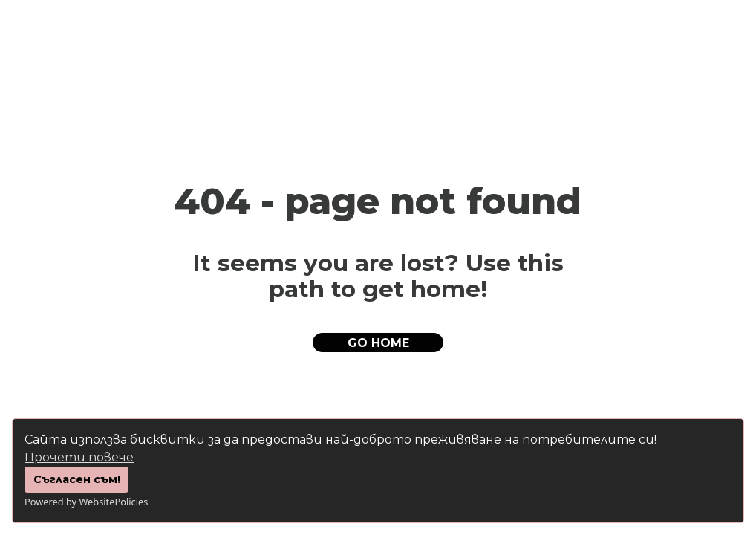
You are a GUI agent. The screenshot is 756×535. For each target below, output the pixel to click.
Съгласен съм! (77, 479)
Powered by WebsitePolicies (86, 502)
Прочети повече (79, 457)
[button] (378, 343)
